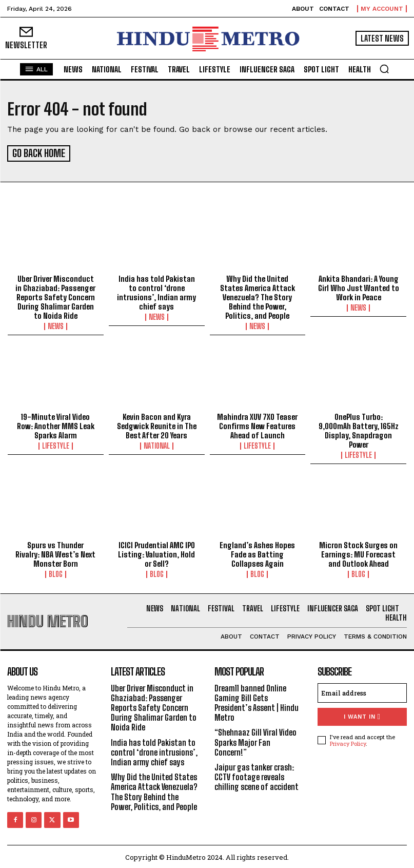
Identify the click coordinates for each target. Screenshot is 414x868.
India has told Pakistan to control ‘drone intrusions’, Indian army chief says (156, 291)
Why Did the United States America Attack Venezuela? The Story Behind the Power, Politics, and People (258, 296)
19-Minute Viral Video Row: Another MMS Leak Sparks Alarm (56, 425)
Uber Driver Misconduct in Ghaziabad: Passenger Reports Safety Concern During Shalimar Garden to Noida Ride (55, 296)
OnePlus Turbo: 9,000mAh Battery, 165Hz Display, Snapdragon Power (359, 429)
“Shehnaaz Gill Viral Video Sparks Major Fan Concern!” (255, 740)
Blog (56, 573)
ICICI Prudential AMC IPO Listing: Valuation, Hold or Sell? (156, 553)
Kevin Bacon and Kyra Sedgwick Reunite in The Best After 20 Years (157, 425)
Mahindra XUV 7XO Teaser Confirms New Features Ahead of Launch (257, 425)
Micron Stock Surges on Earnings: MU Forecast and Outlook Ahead (358, 553)
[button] (384, 69)
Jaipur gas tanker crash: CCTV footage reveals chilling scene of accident (257, 775)
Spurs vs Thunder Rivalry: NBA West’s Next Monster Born (55, 553)
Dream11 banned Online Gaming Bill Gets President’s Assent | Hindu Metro (257, 701)
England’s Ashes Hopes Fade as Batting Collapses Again (257, 553)
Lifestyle (56, 445)
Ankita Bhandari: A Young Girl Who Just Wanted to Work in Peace (359, 286)
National (157, 445)
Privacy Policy (348, 742)
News (56, 325)
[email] (362, 691)
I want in (362, 715)
